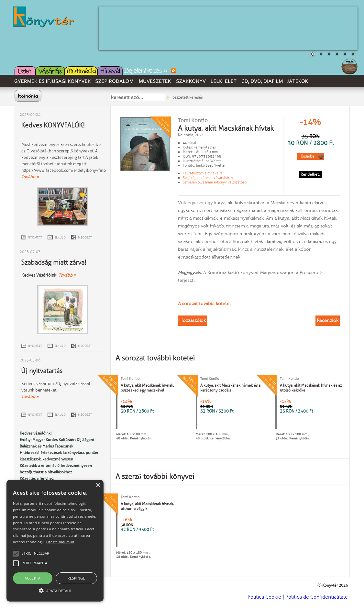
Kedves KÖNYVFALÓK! (53, 125)
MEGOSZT (85, 237)
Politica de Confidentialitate (317, 597)
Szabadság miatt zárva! (54, 262)
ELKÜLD (60, 237)
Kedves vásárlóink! (36, 433)
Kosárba (307, 156)
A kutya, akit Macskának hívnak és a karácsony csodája (230, 388)
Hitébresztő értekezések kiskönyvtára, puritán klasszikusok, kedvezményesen (59, 456)
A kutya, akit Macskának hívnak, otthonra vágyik (147, 506)
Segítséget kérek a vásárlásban (208, 178)
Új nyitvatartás (42, 371)
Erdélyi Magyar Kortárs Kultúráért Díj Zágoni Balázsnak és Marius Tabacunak (57, 443)
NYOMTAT (35, 237)
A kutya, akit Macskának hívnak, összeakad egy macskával (147, 388)
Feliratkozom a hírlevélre (203, 173)
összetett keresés (188, 97)
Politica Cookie (264, 597)
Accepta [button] (33, 578)
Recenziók (328, 321)
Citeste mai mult (60, 542)
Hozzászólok (193, 321)
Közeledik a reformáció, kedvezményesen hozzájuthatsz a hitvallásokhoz (56, 469)
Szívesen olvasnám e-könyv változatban (215, 182)
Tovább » (30, 177)
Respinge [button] (76, 578)
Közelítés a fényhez (37, 479)
